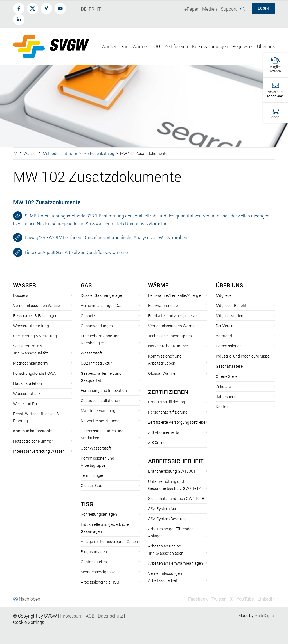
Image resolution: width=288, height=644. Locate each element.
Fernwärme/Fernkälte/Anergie (175, 295)
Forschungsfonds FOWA (35, 373)
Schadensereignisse (98, 572)
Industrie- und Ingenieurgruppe (243, 356)
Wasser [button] (109, 46)
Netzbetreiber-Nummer (33, 441)
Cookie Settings (29, 622)
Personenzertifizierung (168, 412)
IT (99, 9)
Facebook (198, 599)
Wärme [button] (139, 46)
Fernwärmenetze (163, 305)
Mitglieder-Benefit (231, 305)
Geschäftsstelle (229, 366)
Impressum (71, 616)
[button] (275, 65)
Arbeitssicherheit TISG (100, 582)
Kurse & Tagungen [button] (210, 46)
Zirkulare (223, 386)
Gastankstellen (94, 562)
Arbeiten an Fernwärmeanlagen (176, 563)
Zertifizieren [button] (176, 46)
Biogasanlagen (94, 552)
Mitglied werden (229, 316)
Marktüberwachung (98, 411)
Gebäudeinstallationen (100, 400)
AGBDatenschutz (104, 616)
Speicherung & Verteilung (35, 336)
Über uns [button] (266, 46)
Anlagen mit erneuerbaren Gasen (109, 541)
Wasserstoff (92, 353)
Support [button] (229, 9)
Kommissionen (229, 346)
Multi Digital (265, 615)
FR (92, 9)
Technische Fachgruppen (170, 336)
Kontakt (223, 407)
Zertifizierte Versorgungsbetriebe (177, 422)
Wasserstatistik (27, 393)
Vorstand (224, 336)
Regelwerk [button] (243, 46)
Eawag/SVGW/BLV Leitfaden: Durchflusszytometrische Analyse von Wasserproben (100, 237)
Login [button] (264, 8)
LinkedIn (266, 599)
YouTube (245, 599)
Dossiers (21, 295)
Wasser (30, 153)
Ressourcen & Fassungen (35, 316)
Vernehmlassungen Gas (102, 305)
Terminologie (92, 475)
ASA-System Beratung (167, 519)
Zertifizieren (168, 392)
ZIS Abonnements (164, 432)
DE (84, 9)
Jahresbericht (228, 397)
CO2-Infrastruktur (96, 363)
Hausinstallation (28, 383)
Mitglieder (224, 295)
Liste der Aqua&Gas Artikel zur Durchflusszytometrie (70, 252)
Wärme (158, 285)
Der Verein (225, 326)
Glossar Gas (91, 485)
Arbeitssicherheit (176, 461)
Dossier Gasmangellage (101, 295)
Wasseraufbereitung (31, 326)
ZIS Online (157, 442)
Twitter (219, 599)
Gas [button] (124, 46)
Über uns (229, 285)
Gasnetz (88, 316)
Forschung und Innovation (104, 390)
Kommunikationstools (32, 431)
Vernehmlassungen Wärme (172, 326)
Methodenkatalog (99, 153)
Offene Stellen (228, 376)
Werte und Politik (28, 404)
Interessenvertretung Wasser (39, 451)
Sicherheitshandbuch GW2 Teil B (176, 498)
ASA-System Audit (164, 509)
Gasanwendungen (97, 326)
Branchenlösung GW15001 (172, 471)
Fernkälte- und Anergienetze (173, 316)
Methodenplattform (60, 153)
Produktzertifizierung (167, 402)
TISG (87, 504)
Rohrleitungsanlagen (99, 514)
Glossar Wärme (162, 373)
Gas (86, 285)
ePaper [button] (191, 9)
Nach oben (27, 599)
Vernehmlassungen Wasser (37, 305)
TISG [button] (156, 46)
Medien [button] (210, 9)
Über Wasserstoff (96, 448)
